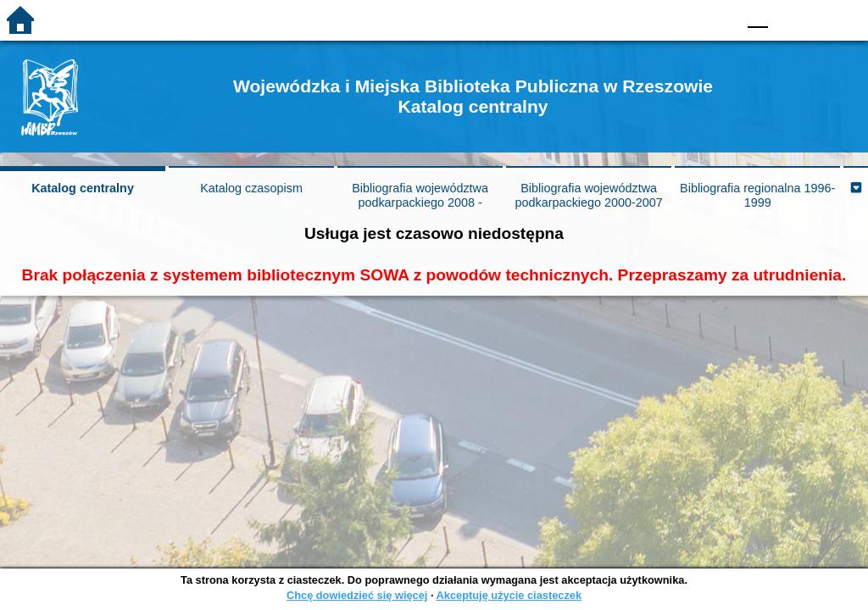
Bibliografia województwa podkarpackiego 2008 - (420, 195)
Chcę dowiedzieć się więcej (357, 595)
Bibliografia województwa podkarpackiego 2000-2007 (588, 195)
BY (718, 13)
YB (684, 13)
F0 (757, 13)
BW (650, 13)
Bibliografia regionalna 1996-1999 (757, 195)
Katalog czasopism (251, 188)
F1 (787, 13)
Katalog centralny (83, 188)
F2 (826, 13)
